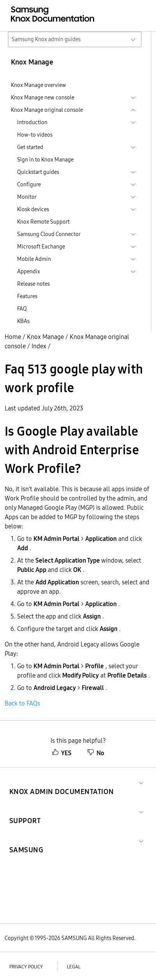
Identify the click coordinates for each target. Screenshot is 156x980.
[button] (62, 782)
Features (27, 296)
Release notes (33, 284)
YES (62, 753)
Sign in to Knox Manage (45, 160)
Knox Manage (45, 337)
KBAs (23, 321)
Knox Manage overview (39, 85)
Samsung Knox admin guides (46, 39)
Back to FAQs (22, 703)
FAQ (22, 309)
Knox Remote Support (43, 222)
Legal (74, 967)
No (96, 753)
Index (39, 346)
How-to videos (35, 135)
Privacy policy (26, 967)
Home (13, 337)
